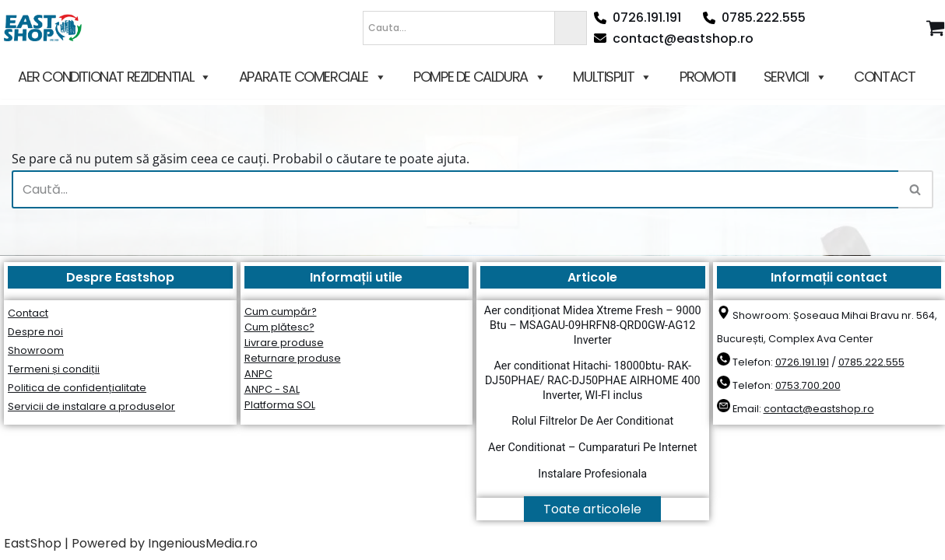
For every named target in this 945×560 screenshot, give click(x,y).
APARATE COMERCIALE (312, 77)
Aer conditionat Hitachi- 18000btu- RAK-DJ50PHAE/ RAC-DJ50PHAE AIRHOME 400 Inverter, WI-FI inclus (593, 380)
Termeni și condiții (54, 369)
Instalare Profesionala (592, 474)
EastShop (33, 543)
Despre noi (35, 332)
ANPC (258, 374)
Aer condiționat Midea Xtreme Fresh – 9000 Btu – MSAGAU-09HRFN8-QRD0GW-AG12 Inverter (593, 325)
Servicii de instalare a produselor (91, 406)
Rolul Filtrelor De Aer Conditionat (592, 421)
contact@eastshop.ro (674, 38)
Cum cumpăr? (281, 311)
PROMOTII (708, 77)
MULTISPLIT (612, 77)
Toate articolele (592, 509)
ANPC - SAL (272, 389)
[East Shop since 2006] (47, 28)
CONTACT (884, 77)
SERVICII (795, 77)
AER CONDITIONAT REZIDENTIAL (114, 77)
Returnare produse (293, 358)
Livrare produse (284, 343)
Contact (28, 313)
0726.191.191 (638, 17)
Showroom (36, 350)
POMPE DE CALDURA (479, 77)
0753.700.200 (808, 385)
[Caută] (455, 189)
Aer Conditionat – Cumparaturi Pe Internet (592, 448)
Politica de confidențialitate (77, 388)
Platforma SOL (280, 405)
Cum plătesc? (279, 327)
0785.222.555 (754, 17)
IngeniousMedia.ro (203, 543)
